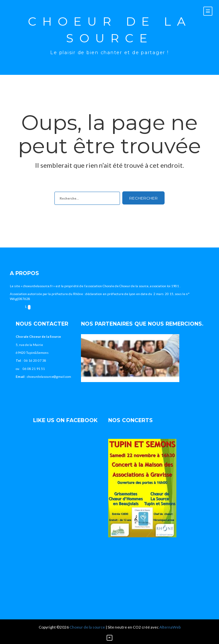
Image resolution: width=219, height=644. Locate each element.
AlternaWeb (170, 627)
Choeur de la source (110, 30)
